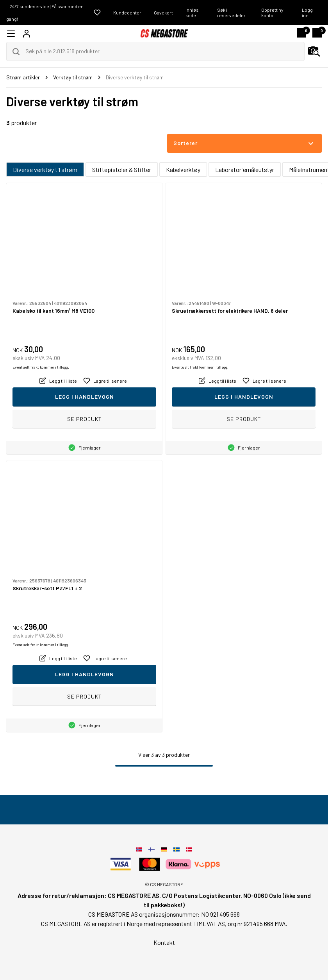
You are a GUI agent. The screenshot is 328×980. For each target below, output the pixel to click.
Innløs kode (192, 13)
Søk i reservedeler (231, 13)
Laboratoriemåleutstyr (245, 169)
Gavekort (163, 13)
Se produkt (85, 419)
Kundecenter (127, 13)
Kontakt (164, 942)
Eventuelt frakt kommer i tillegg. (41, 367)
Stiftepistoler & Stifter (122, 169)
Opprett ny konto (272, 13)
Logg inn (307, 13)
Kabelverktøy (183, 169)
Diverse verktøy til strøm (45, 169)
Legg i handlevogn (85, 397)
